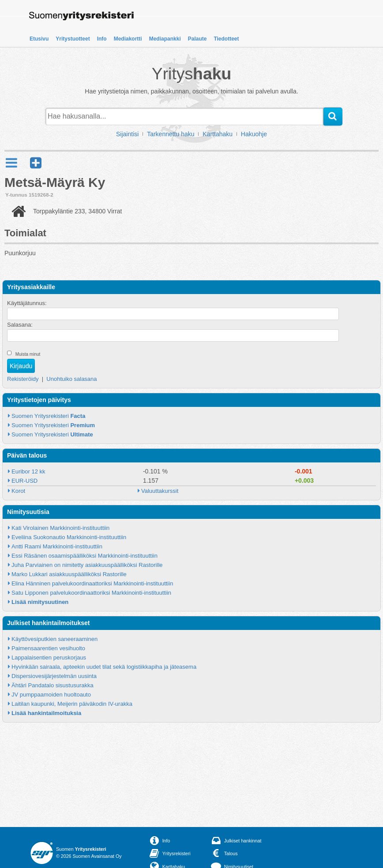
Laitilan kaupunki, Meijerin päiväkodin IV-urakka (72, 704)
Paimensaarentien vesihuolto (48, 648)
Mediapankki (165, 39)
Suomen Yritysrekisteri (48, 416)
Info (102, 39)
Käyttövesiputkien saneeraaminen (54, 639)
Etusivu (39, 39)
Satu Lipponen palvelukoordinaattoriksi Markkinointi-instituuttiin (91, 593)
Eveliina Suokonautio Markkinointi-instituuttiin (69, 537)
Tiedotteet (226, 39)
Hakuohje (254, 134)
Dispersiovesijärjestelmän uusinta (54, 676)
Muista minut (28, 354)
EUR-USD (24, 481)
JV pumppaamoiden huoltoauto (51, 695)
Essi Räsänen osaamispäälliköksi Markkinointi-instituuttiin (84, 556)
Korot (18, 491)
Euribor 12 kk (28, 471)
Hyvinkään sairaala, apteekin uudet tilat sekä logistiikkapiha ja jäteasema (104, 667)
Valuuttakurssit (160, 491)
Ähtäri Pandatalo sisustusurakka (53, 685)
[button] (36, 163)
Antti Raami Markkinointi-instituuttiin (57, 546)
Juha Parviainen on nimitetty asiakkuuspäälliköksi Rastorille (87, 565)
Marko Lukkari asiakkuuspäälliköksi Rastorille (69, 574)
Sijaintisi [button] (127, 134)
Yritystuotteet (73, 39)
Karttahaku (218, 134)
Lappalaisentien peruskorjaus (49, 658)
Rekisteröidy (23, 379)
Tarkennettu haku (171, 134)
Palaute (197, 39)
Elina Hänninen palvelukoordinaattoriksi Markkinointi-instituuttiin (92, 583)
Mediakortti (128, 39)
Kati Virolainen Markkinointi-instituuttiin (60, 528)
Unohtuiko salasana (71, 379)
